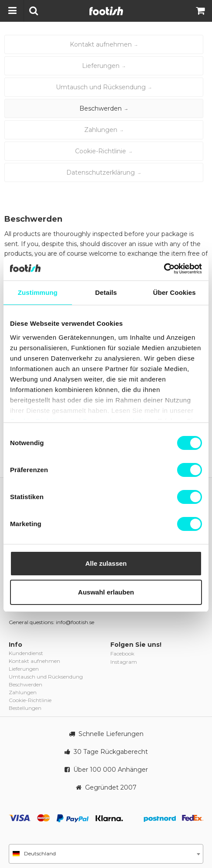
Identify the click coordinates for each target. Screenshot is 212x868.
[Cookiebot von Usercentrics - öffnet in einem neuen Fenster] (164, 269)
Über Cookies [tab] (174, 292)
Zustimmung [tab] (38, 292)
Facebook (122, 654)
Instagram (124, 662)
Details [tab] (106, 292)
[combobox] (106, 854)
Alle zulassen (106, 563)
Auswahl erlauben (106, 592)
